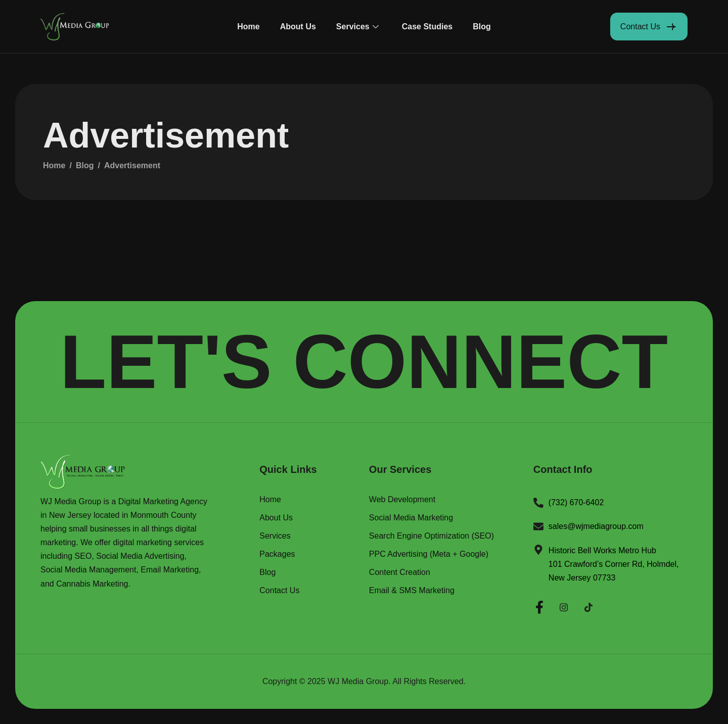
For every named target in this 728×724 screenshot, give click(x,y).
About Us (298, 27)
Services (357, 27)
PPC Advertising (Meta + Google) (429, 554)
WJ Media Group (358, 681)
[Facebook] (539, 606)
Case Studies (427, 27)
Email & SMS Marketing (412, 591)
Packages (277, 554)
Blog (482, 27)
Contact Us (279, 591)
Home (248, 27)
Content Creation (400, 572)
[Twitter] (588, 606)
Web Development (402, 500)
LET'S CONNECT (364, 362)
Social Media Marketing (411, 518)
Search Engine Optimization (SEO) (431, 536)
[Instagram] (564, 606)
